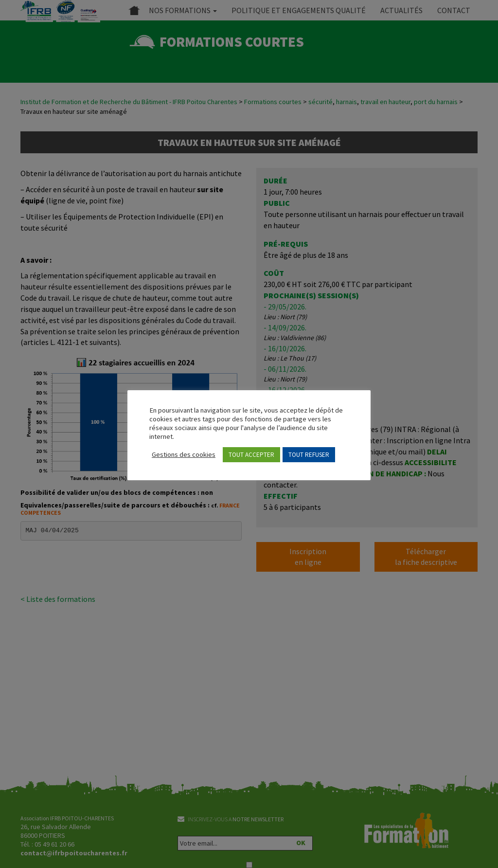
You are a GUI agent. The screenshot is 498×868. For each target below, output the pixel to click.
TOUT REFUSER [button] (309, 455)
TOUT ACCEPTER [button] (251, 455)
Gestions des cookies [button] (184, 454)
